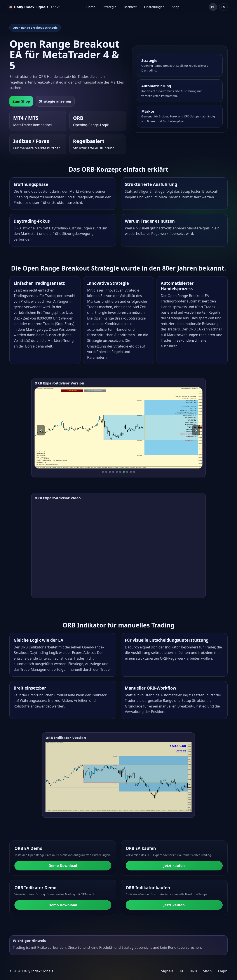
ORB (193, 971)
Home (91, 7)
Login (223, 971)
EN (223, 7)
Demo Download (63, 866)
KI (182, 971)
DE (213, 7)
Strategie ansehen (55, 101)
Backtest (130, 7)
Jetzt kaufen (174, 866)
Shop (176, 7)
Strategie (110, 7)
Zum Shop (21, 101)
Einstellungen (154, 7)
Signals (167, 971)
